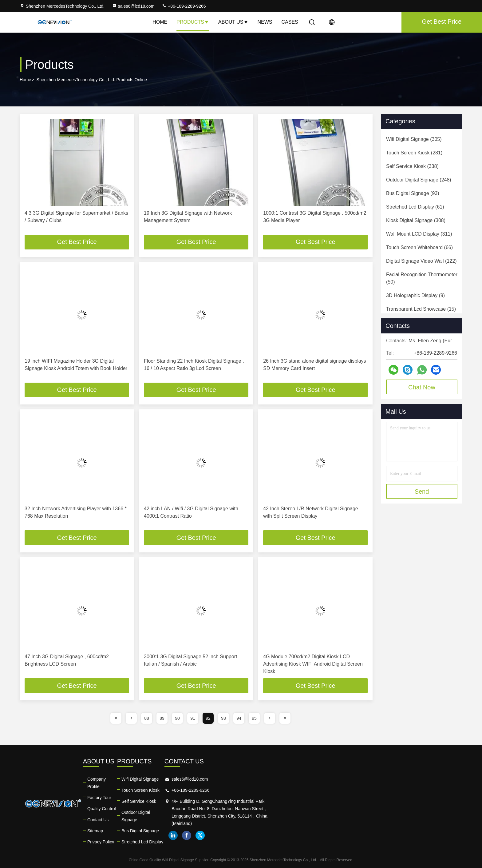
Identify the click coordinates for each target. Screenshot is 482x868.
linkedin (367, 836)
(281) (414, 153)
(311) (419, 234)
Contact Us (161, 813)
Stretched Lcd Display (271, 835)
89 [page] (162, 719)
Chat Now (422, 387)
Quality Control (165, 802)
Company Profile (166, 779)
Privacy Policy (164, 835)
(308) (416, 220)
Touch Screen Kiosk (269, 790)
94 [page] (239, 719)
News (265, 22)
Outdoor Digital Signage (273, 813)
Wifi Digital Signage (268, 779)
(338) (412, 166)
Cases (290, 22)
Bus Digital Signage (268, 824)
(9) (415, 295)
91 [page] (193, 719)
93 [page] (223, 719)
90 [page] (177, 719)
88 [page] (147, 719)
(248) (419, 180)
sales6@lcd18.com (133, 6)
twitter (394, 836)
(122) (421, 261)
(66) (419, 247)
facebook (381, 836)
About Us (233, 22)
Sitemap (158, 824)
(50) (422, 278)
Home (160, 22)
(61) (415, 207)
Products (193, 22)
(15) (421, 309)
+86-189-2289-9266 (184, 6)
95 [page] (254, 719)
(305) (414, 139)
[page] (116, 719)
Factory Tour (162, 790)
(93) (413, 193)
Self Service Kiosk (267, 802)
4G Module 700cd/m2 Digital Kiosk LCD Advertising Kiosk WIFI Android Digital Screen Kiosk (313, 664)
